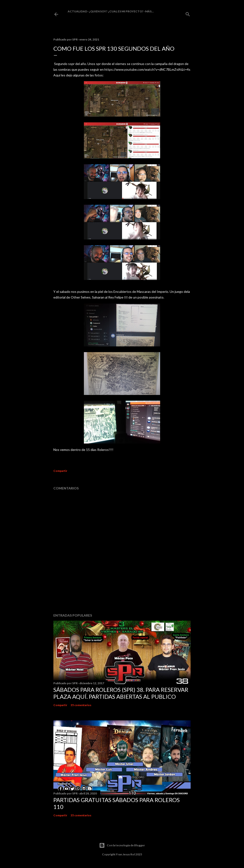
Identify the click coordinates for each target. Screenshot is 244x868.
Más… (149, 11)
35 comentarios (81, 705)
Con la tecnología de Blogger (122, 845)
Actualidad (77, 11)
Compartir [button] (60, 471)
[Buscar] (188, 13)
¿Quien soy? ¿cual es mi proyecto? (116, 11)
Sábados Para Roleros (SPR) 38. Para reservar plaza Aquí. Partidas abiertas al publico (121, 693)
